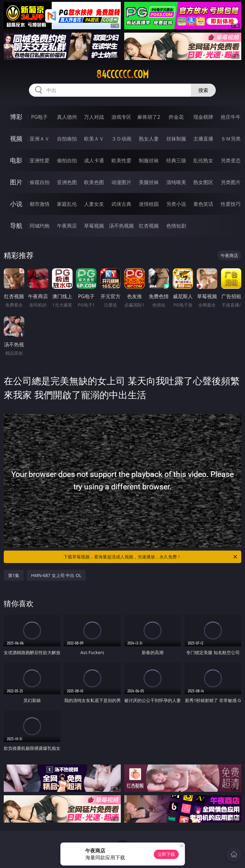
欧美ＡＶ (94, 139)
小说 (16, 204)
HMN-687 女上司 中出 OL (56, 575)
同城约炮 (40, 226)
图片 (16, 182)
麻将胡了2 (149, 117)
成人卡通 (94, 160)
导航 (16, 226)
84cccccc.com (122, 74)
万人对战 (94, 117)
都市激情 (40, 204)
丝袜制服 (176, 139)
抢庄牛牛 (231, 117)
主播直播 (203, 139)
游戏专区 (121, 117)
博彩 (16, 117)
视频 (16, 139)
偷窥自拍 (40, 182)
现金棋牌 (203, 117)
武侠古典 (121, 204)
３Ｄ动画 (121, 139)
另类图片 (231, 182)
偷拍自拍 (67, 160)
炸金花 (176, 117)
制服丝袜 (149, 160)
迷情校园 (149, 204)
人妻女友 (94, 204)
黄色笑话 (203, 204)
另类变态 (231, 160)
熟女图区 (203, 182)
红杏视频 (149, 226)
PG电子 (39, 117)
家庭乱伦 (67, 204)
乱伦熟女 (203, 160)
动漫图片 (121, 182)
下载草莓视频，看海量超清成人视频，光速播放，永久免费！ (151, 557)
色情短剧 (176, 226)
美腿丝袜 (149, 182)
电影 (16, 160)
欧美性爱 (121, 160)
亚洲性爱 (40, 160)
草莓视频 (94, 226)
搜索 (203, 90)
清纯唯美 (176, 182)
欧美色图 (94, 182)
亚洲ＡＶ (40, 139)
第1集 (14, 575)
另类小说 (176, 204)
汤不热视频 (121, 226)
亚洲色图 (67, 182)
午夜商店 (67, 226)
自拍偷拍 (67, 139)
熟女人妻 (149, 139)
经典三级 (176, 160)
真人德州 (67, 117)
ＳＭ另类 (231, 139)
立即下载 (166, 854)
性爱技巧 (231, 204)
